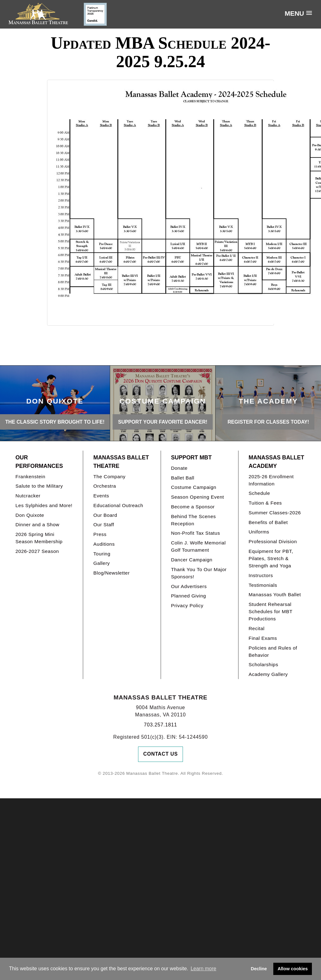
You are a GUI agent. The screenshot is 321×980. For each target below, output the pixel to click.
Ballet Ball (183, 478)
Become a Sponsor (193, 507)
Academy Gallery (268, 674)
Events (101, 496)
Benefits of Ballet (268, 522)
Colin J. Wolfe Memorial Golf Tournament (198, 546)
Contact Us (161, 754)
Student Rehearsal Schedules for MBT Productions (270, 611)
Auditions (104, 544)
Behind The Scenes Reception (193, 520)
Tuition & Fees (265, 503)
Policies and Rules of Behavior (273, 651)
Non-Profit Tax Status (195, 533)
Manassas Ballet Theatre (121, 462)
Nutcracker (28, 496)
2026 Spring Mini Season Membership (39, 538)
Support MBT (191, 458)
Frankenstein (30, 477)
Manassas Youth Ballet (275, 594)
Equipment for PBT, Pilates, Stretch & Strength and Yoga (271, 558)
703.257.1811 (161, 725)
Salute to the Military (39, 486)
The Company (110, 477)
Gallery (102, 563)
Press (100, 534)
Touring (102, 554)
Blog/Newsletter (112, 573)
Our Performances (39, 462)
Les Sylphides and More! (44, 505)
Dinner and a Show (37, 525)
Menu (294, 13)
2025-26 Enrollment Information (271, 480)
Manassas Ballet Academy (276, 462)
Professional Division (273, 541)
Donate (179, 468)
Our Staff (104, 525)
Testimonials (263, 585)
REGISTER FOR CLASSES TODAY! (268, 422)
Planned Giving (189, 596)
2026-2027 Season (37, 551)
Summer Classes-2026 (275, 513)
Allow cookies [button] (293, 969)
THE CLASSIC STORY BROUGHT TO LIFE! (55, 422)
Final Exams (263, 638)
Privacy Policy (187, 605)
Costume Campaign (194, 487)
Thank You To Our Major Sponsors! (199, 573)
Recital (257, 628)
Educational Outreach (118, 505)
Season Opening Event (198, 497)
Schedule (259, 493)
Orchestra (105, 486)
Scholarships (263, 664)
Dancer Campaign (192, 560)
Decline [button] (259, 969)
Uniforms (259, 532)
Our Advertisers (189, 586)
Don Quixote (30, 515)
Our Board (105, 515)
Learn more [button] (203, 969)
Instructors (261, 575)
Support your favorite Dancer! (163, 422)
